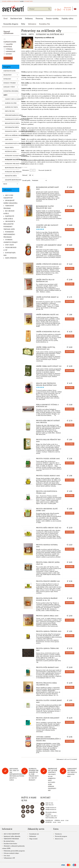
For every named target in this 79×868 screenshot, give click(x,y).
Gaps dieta (9, 139)
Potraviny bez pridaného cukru (12, 172)
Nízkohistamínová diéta (12, 115)
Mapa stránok (11, 258)
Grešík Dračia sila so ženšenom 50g (45, 281)
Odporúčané (11, 51)
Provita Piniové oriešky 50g (48, 581)
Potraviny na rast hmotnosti (12, 156)
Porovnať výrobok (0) (45, 170)
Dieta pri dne (10, 111)
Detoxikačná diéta (12, 127)
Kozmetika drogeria (11, 24)
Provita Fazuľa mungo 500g (48, 476)
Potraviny (39, 19)
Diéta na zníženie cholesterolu (12, 135)
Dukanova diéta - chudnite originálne (12, 131)
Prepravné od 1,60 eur (53, 770)
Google (32, 807)
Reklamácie (33, 836)
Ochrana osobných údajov (11, 853)
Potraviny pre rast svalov (12, 164)
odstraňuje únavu (27, 105)
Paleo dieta (9, 147)
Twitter (28, 807)
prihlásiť (17, 1)
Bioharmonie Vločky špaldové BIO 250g (45, 207)
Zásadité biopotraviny (12, 180)
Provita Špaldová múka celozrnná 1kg (46, 684)
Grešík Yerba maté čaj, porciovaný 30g (46, 348)
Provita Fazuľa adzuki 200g (48, 459)
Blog (5, 184)
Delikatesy (29, 19)
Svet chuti (9, 245)
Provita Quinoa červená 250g (49, 631)
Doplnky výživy (67, 19)
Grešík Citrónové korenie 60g (49, 264)
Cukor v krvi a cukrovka (12, 99)
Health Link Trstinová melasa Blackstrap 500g (46, 384)
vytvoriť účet (28, 1)
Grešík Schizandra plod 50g (48, 332)
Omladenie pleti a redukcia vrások (12, 143)
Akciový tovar (59, 839)
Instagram (23, 816)
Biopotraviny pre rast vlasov (12, 168)
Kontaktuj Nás (45, 24)
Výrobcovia (58, 834)
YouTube (32, 811)
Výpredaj (9, 49)
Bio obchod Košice (9, 841)
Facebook (23, 807)
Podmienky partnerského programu (9, 234)
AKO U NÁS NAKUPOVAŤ (12, 834)
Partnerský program (61, 836)
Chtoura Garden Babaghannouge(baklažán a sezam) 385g (48, 739)
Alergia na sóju (11, 103)
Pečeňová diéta (11, 151)
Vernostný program (72, 770)
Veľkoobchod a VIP (9, 858)
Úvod (5, 19)
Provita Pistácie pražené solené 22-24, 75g (47, 599)
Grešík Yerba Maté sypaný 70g (49, 366)
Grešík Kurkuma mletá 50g (47, 315)
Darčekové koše (16, 19)
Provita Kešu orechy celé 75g (49, 528)
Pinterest (23, 811)
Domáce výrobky (52, 19)
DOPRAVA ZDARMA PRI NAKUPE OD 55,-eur (34, 771)
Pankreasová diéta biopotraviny (12, 119)
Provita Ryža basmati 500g (47, 667)
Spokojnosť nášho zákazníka (12, 836)
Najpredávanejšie (10, 42)
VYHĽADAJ (8, 58)
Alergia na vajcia (11, 107)
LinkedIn (28, 811)
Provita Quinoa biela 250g (47, 616)
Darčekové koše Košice (10, 844)
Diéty (23, 24)
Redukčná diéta (11, 176)
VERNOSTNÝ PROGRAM (11, 839)
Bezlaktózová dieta (12, 123)
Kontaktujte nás (34, 834)
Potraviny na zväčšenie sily (12, 160)
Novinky (9, 54)
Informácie (32, 24)
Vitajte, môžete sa (8, 1)
